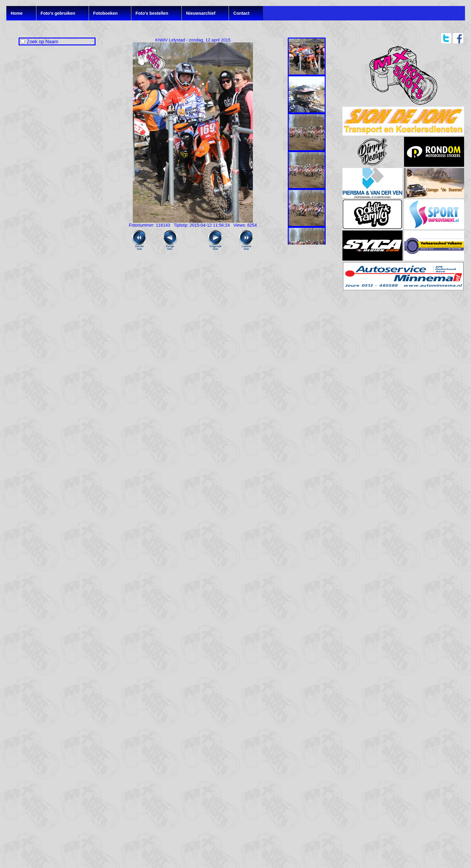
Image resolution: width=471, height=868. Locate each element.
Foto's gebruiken (58, 13)
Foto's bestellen (152, 13)
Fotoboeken (105, 13)
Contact (242, 13)
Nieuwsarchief (201, 13)
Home (17, 13)
